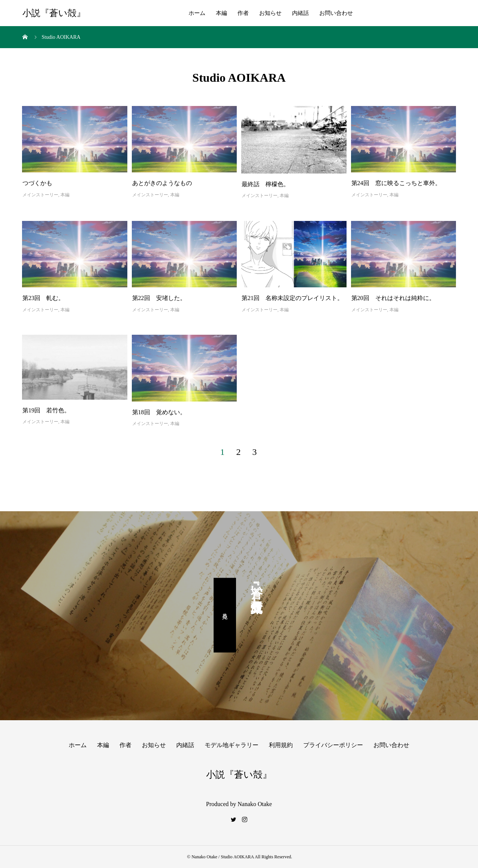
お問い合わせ (336, 13)
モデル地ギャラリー (232, 745)
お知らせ (270, 13)
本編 (221, 13)
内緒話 (300, 13)
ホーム (197, 13)
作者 (243, 13)
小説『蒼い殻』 (54, 13)
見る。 (225, 615)
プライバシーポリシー (333, 745)
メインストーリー (40, 195)
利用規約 (281, 745)
